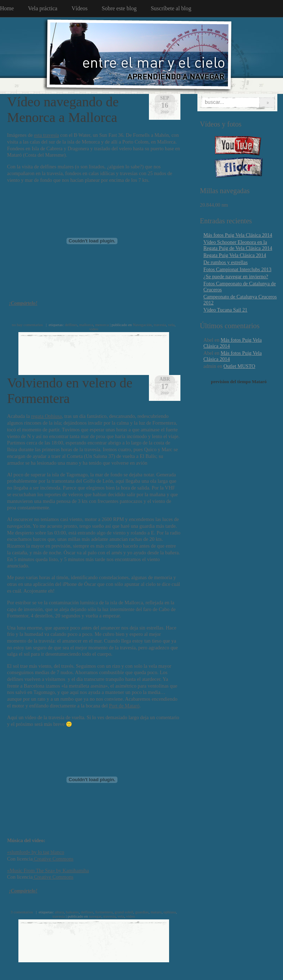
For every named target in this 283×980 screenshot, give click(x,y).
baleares (72, 912)
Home (7, 8)
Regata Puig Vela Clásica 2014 (235, 255)
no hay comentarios (28, 325)
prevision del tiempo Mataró (239, 382)
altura (59, 912)
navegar (95, 916)
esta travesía (47, 135)
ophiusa (170, 912)
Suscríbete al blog (171, 8)
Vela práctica (43, 8)
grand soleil (124, 912)
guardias (142, 912)
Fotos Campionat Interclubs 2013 (237, 269)
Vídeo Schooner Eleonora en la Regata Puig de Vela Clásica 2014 (238, 245)
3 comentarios (22, 912)
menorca (102, 325)
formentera (104, 912)
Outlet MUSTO (239, 366)
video (94, 329)
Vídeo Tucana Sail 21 (225, 310)
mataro (156, 912)
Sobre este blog (119, 8)
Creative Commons (53, 859)
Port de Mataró (124, 706)
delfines (71, 325)
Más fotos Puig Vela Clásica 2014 (238, 235)
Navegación (142, 325)
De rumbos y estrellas (226, 262)
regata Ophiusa (47, 416)
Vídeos (79, 8)
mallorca (86, 325)
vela (171, 325)
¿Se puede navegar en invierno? (236, 276)
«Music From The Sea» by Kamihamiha (48, 870)
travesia (160, 325)
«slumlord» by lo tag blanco (36, 852)
